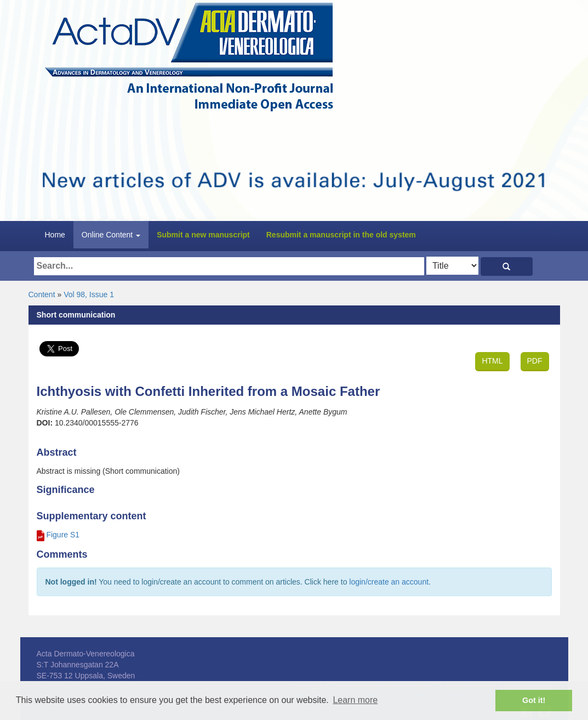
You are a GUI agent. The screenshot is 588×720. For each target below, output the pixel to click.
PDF (535, 361)
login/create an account (389, 582)
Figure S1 (63, 535)
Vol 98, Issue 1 (89, 294)
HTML (492, 361)
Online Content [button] (111, 235)
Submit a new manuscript (203, 235)
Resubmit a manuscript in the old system (341, 235)
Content (42, 294)
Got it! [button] (534, 700)
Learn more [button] (355, 700)
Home (55, 235)
